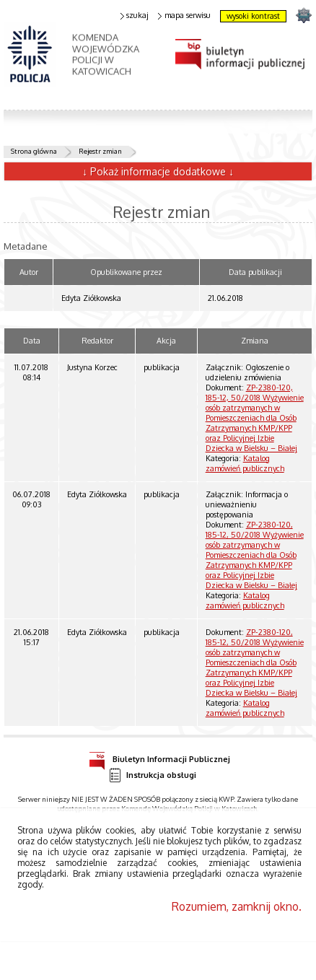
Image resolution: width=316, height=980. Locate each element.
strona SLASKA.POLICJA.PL (303, 15)
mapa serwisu (184, 16)
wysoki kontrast (253, 16)
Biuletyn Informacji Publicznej (159, 757)
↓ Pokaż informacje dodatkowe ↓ (158, 171)
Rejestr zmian (100, 151)
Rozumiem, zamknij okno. (237, 906)
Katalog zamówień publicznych (245, 463)
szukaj (135, 16)
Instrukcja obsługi (152, 775)
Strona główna (34, 151)
